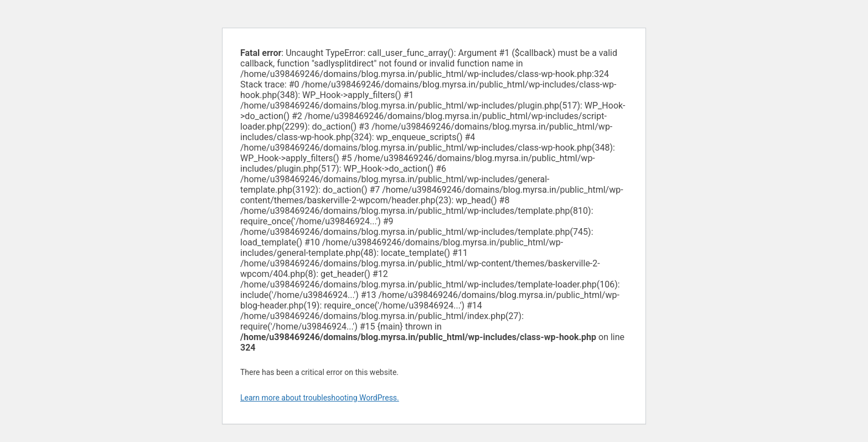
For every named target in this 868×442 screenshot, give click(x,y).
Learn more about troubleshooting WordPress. (320, 398)
